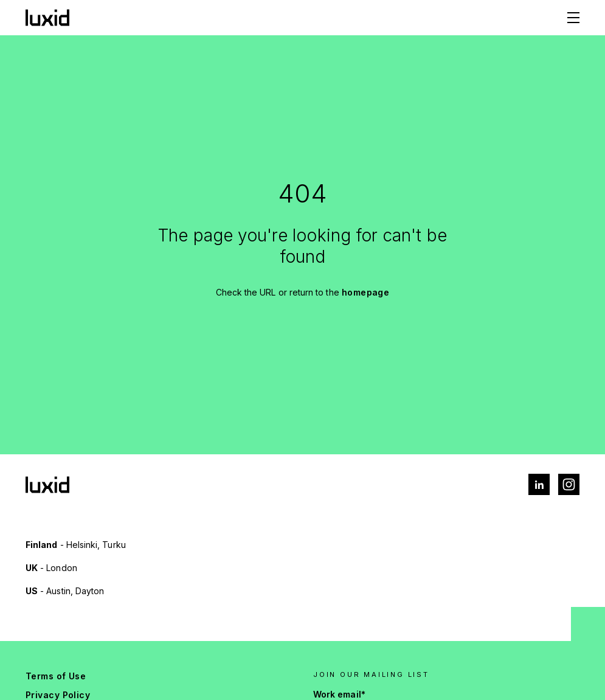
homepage (366, 292)
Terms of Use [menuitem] (56, 676)
